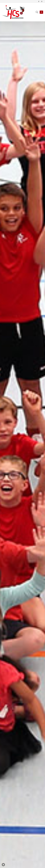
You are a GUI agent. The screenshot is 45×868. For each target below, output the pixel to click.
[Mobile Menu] (41, 12)
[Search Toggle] (37, 12)
